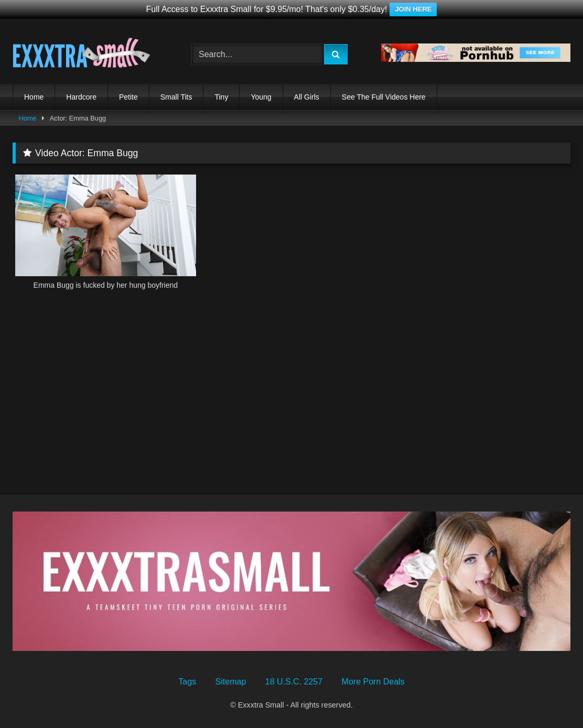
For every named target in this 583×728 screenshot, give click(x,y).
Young (261, 97)
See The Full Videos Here (384, 97)
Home (34, 97)
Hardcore (81, 97)
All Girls (307, 97)
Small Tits (176, 97)
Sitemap (231, 682)
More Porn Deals (373, 682)
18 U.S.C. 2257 (294, 682)
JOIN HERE (413, 9)
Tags (187, 682)
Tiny (221, 97)
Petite (128, 97)
